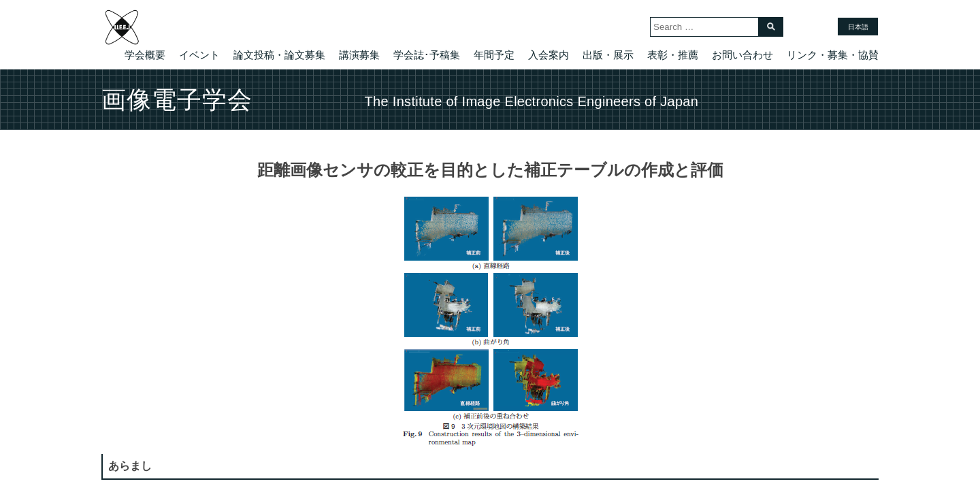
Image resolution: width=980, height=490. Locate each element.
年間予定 (494, 55)
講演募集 (359, 55)
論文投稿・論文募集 (279, 55)
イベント (199, 55)
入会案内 (549, 55)
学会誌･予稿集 (427, 55)
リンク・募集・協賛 (833, 55)
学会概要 (145, 55)
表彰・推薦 (673, 55)
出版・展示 (608, 55)
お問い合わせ (742, 55)
